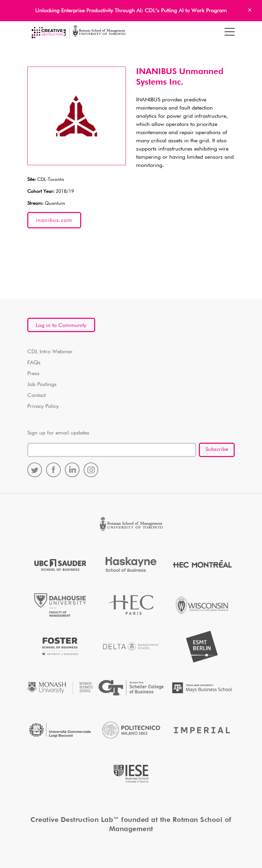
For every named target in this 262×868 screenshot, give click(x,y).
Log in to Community (61, 326)
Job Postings (42, 385)
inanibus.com (54, 220)
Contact (37, 396)
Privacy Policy (43, 407)
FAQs (34, 363)
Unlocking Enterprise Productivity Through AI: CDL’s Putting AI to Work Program (131, 11)
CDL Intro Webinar (50, 352)
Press (33, 374)
